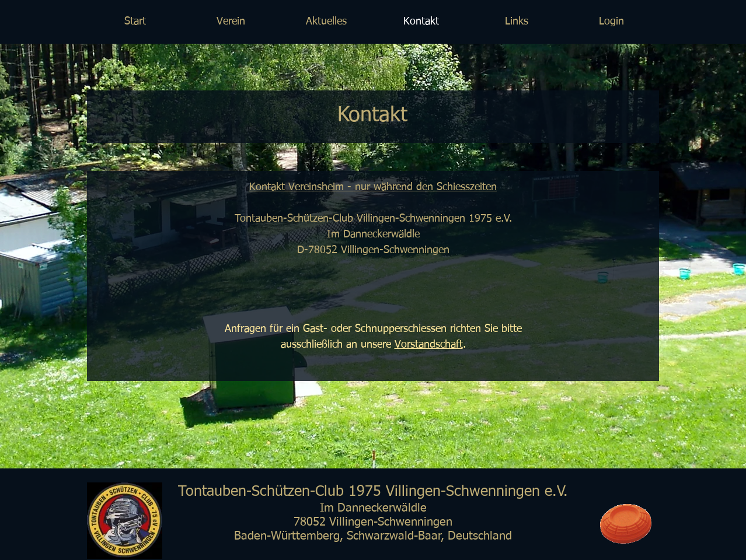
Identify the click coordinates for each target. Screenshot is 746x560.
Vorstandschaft (429, 345)
